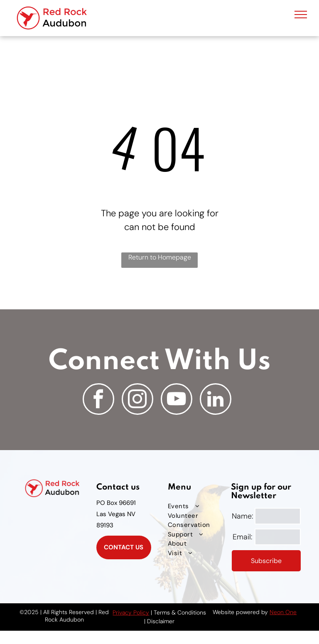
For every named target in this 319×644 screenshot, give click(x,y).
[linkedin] (216, 400)
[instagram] (137, 400)
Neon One (283, 612)
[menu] (301, 15)
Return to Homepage (160, 257)
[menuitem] (198, 506)
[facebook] (98, 400)
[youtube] (177, 400)
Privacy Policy (131, 612)
